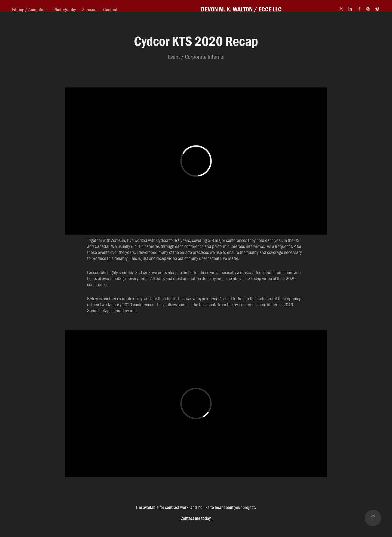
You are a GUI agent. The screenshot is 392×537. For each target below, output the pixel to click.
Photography (65, 9)
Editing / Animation (29, 9)
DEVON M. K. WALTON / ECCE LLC (241, 9)
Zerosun (89, 9)
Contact (110, 9)
